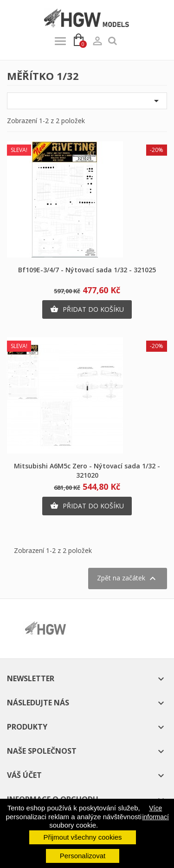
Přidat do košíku (87, 309)
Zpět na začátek (128, 579)
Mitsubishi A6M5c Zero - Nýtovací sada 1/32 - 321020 (87, 470)
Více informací (155, 812)
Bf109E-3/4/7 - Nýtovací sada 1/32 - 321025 (87, 270)
